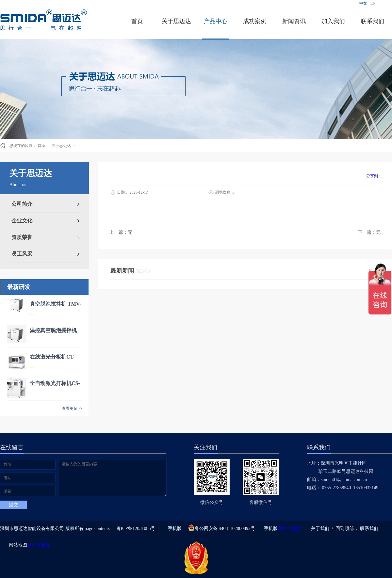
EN (373, 3)
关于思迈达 (61, 146)
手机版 (174, 529)
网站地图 (17, 545)
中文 (363, 3)
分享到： (374, 176)
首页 (137, 21)
